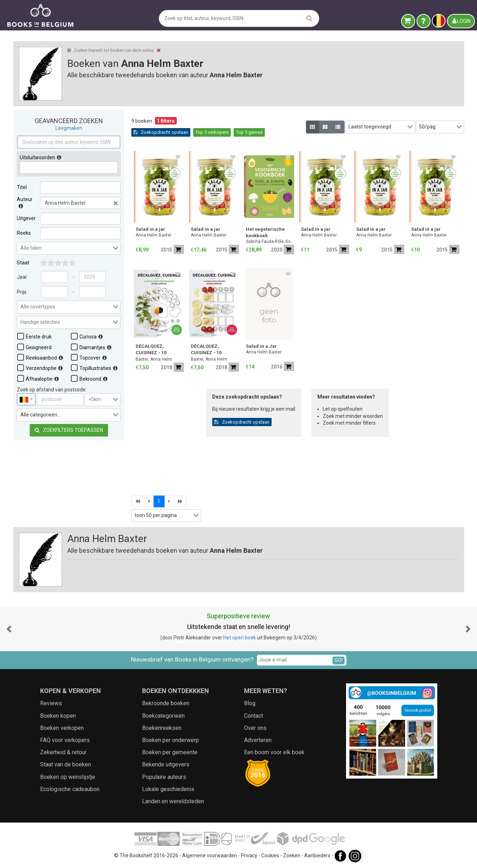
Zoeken (292, 855)
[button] (9, 629)
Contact (254, 716)
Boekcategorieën (163, 716)
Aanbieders (317, 855)
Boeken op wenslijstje (68, 777)
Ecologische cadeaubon (70, 789)
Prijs (22, 292)
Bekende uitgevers (166, 764)
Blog (250, 703)
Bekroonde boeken (166, 703)
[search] (309, 18)
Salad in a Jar (261, 346)
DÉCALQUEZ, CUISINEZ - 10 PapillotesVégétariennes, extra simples (160, 350)
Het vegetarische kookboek (265, 232)
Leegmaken (69, 128)
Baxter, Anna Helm (154, 359)
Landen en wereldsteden (173, 801)
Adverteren (258, 740)
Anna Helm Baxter (154, 235)
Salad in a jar (150, 229)
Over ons (255, 728)
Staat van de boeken (65, 764)
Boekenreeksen (162, 728)
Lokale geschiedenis (168, 789)
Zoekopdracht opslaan (161, 132)
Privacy (249, 855)
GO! (339, 660)
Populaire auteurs (164, 777)
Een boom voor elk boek (274, 752)
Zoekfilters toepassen (69, 430)
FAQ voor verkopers (65, 740)
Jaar (22, 277)
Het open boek (240, 638)
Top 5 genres (249, 132)
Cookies (270, 855)
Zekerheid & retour (63, 752)
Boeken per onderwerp (171, 740)
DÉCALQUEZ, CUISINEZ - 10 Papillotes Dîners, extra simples (211, 350)
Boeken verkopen (62, 728)
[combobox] (69, 248)
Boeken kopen (58, 716)
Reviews (51, 703)
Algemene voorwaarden (210, 855)
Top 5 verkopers (212, 132)
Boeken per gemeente (170, 752)
